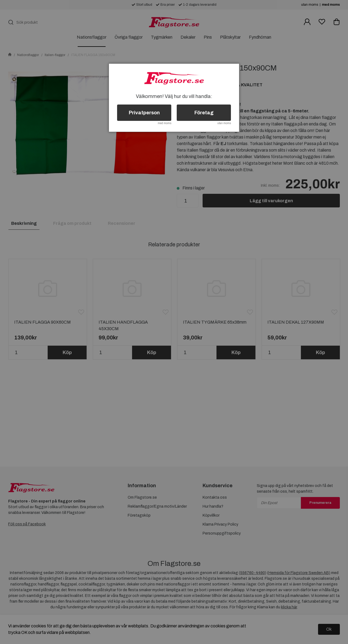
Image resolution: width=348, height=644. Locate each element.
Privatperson (144, 113)
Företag (204, 113)
